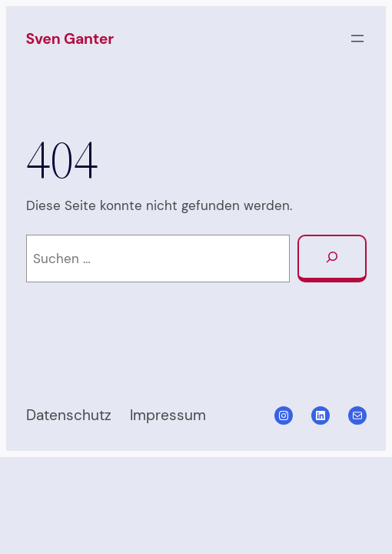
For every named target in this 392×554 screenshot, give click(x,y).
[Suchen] (332, 259)
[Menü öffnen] (357, 38)
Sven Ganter (70, 39)
